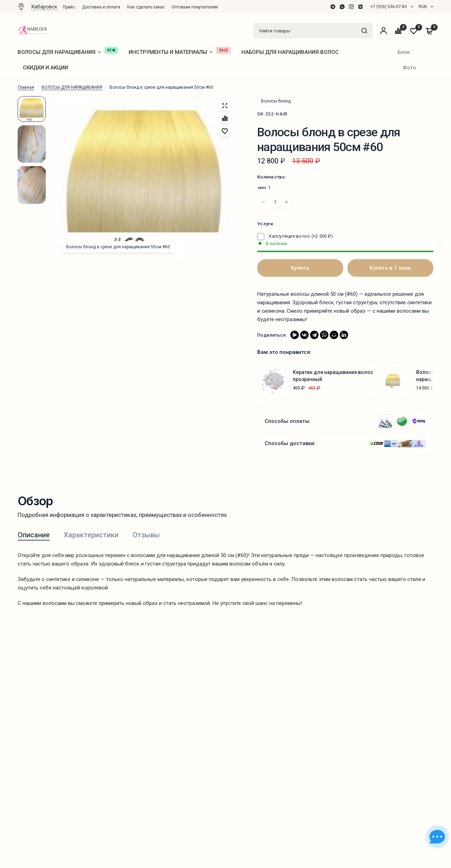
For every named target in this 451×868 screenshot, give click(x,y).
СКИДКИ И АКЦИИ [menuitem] (45, 68)
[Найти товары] (364, 31)
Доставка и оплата (101, 7)
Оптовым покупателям (195, 7)
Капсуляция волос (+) (295, 236)
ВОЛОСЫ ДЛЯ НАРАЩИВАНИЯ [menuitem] (59, 52)
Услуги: (266, 224)
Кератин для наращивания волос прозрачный (333, 376)
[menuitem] (71, 7)
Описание (34, 535)
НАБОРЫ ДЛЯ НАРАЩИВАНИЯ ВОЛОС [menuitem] (290, 52)
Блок (404, 52)
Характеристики (91, 535)
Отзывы (146, 535)
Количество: (272, 177)
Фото (409, 68)
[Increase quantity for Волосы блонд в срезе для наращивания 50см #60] (263, 202)
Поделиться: (272, 335)
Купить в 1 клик (390, 268)
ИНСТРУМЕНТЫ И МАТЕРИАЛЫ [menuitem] (171, 52)
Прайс (69, 7)
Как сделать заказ (146, 7)
